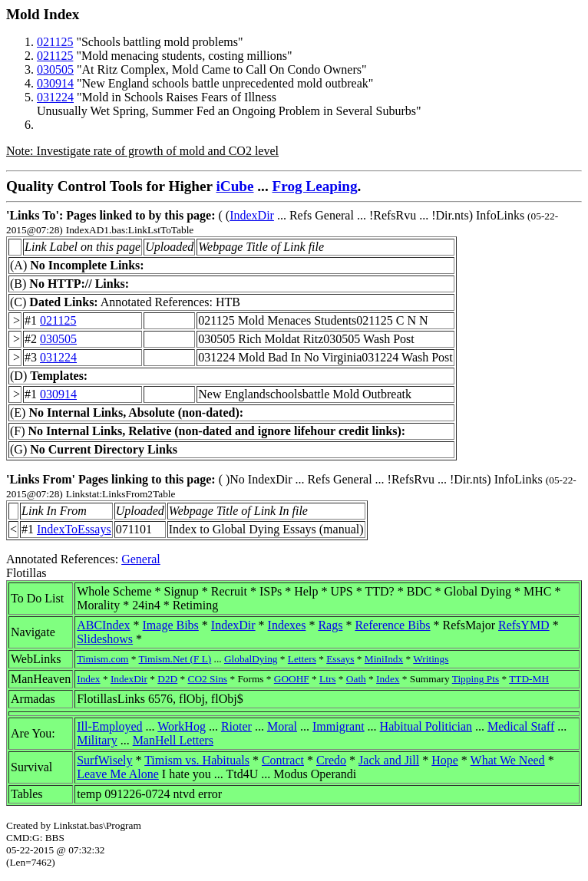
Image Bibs (171, 625)
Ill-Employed (109, 726)
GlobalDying (251, 659)
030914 (55, 83)
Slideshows (105, 639)
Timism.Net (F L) (175, 659)
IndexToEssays (74, 529)
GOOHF (292, 679)
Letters (302, 659)
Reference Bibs (392, 625)
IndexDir (252, 215)
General (141, 559)
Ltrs (327, 679)
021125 (55, 42)
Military (97, 740)
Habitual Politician (426, 726)
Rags (330, 625)
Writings (431, 659)
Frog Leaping (315, 186)
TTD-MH (529, 679)
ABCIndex (103, 625)
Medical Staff (521, 726)
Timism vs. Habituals (197, 760)
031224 (55, 97)
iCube (235, 186)
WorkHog (182, 726)
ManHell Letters (173, 740)
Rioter (236, 726)
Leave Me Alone (118, 774)
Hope (445, 760)
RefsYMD (524, 625)
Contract (283, 760)
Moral (282, 726)
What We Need (508, 760)
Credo (331, 760)
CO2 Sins (208, 679)
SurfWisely (104, 760)
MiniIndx (384, 659)
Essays (340, 659)
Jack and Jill (389, 760)
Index (88, 679)
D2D (167, 679)
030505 (55, 69)
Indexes (287, 625)
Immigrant (339, 726)
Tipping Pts (476, 679)
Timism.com (102, 659)
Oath (356, 679)
